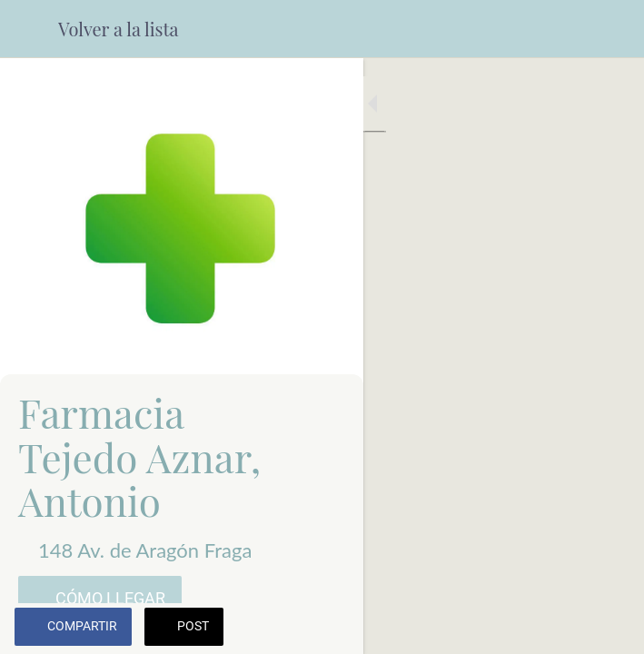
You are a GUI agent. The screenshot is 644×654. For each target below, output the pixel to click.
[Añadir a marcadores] (564, 629)
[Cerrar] (29, 29)
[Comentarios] (608, 629)
